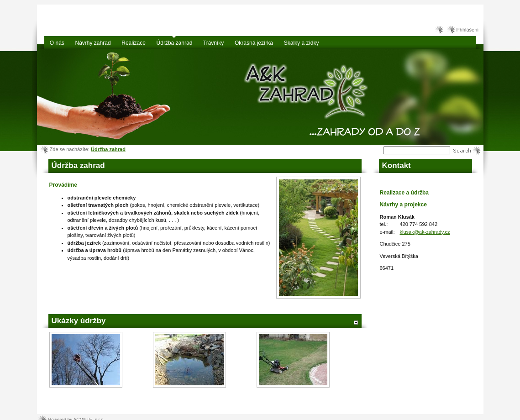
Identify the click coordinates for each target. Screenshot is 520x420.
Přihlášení (467, 30)
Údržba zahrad (108, 149)
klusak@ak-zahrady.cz (425, 232)
